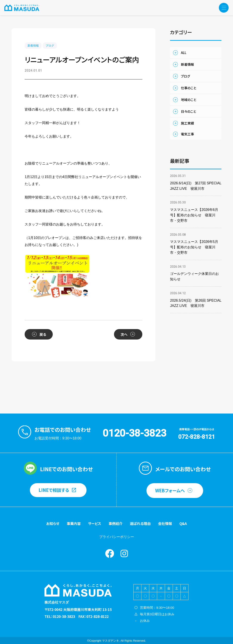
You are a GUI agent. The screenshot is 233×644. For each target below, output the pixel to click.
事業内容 (74, 523)
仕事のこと (189, 88)
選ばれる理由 (140, 523)
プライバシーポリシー (117, 537)
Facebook (110, 553)
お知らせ (53, 523)
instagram (124, 553)
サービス (95, 523)
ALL (184, 53)
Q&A (183, 523)
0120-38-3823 (134, 433)
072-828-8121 (197, 437)
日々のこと (188, 111)
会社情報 (165, 523)
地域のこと (189, 100)
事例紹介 (116, 523)
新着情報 (33, 46)
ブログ (50, 46)
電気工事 (187, 134)
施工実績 (187, 123)
